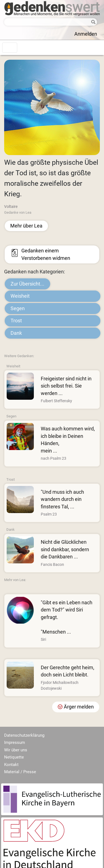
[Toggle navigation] (10, 48)
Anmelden (86, 34)
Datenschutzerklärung (24, 735)
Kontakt (11, 765)
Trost (16, 321)
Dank (16, 333)
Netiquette (14, 757)
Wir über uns (16, 750)
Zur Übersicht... (27, 284)
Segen (18, 308)
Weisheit (20, 296)
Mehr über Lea (26, 226)
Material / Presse (20, 772)
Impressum (15, 742)
